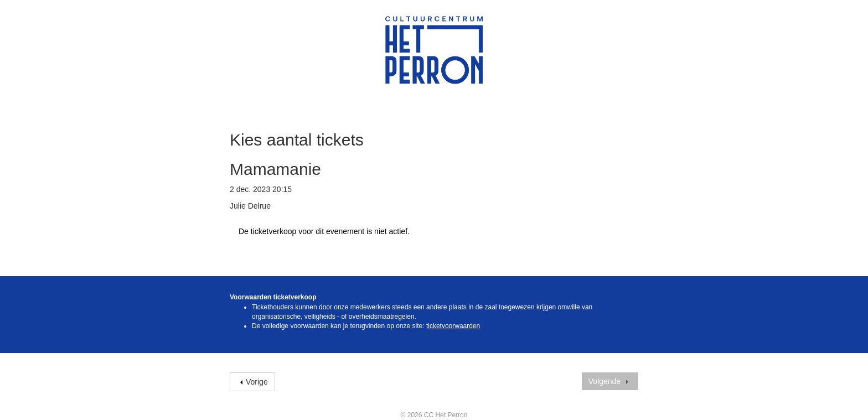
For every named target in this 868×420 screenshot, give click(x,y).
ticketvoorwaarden (453, 326)
